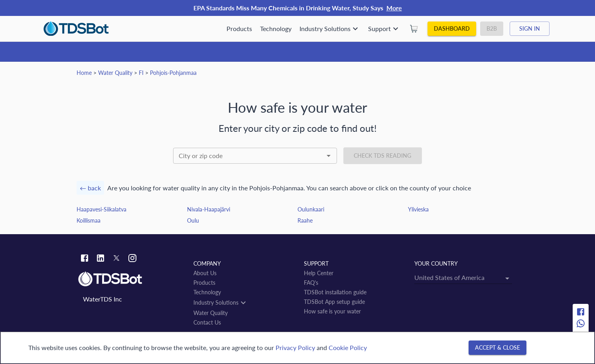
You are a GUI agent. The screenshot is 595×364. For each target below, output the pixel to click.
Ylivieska (418, 209)
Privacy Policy (295, 347)
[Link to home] (132, 279)
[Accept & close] (497, 348)
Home (84, 73)
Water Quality (115, 73)
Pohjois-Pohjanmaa (173, 73)
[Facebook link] (85, 259)
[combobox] (255, 156)
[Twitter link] (116, 259)
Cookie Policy (348, 347)
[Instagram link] (132, 259)
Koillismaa (89, 220)
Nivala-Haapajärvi (209, 209)
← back (90, 188)
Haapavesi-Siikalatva (101, 209)
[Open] (329, 156)
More (394, 8)
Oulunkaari (311, 209)
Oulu (193, 220)
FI (141, 73)
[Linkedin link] (100, 259)
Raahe (305, 220)
